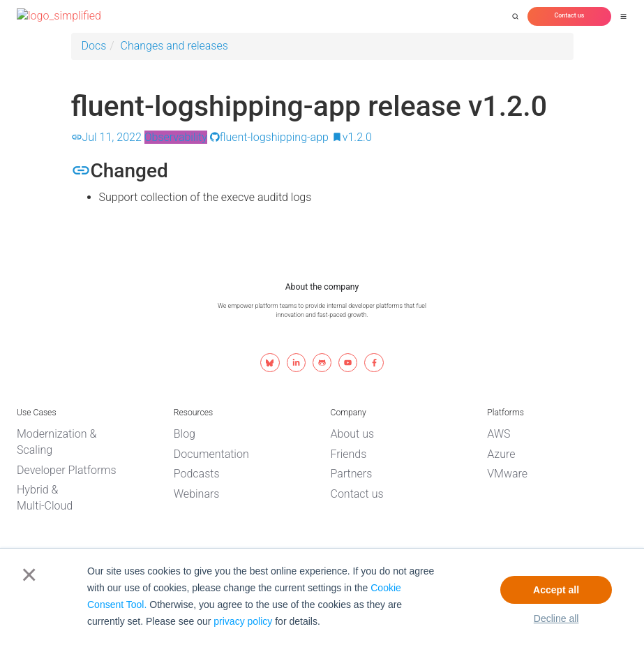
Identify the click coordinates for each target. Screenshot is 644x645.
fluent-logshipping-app (269, 137)
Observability (176, 137)
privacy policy (243, 621)
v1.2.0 (352, 137)
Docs (94, 46)
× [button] (26, 574)
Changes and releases (174, 46)
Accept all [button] (556, 590)
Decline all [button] (556, 618)
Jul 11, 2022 (106, 137)
